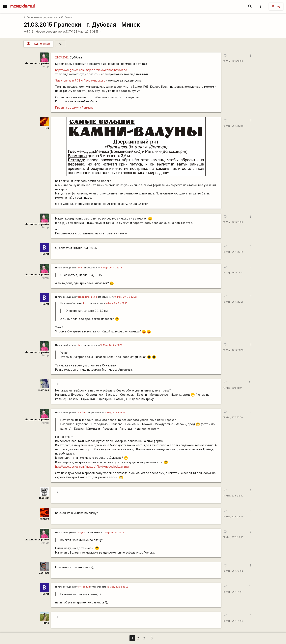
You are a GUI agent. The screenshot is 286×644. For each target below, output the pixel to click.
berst (81, 268)
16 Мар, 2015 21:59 (233, 222)
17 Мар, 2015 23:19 (233, 517)
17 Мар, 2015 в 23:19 (113, 533)
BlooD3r (44, 498)
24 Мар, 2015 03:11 (87, 32)
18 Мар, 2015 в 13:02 (118, 587)
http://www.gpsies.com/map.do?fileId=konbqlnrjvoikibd (91, 70)
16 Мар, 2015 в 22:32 (126, 297)
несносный (84, 587)
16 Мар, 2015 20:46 (233, 126)
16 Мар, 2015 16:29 (233, 61)
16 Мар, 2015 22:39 (233, 350)
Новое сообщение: (49, 32)
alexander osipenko (37, 63)
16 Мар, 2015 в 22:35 (111, 345)
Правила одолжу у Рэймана (74, 107)
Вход (276, 6)
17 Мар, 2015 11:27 (233, 388)
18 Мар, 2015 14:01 (233, 592)
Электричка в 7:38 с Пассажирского (80, 80)
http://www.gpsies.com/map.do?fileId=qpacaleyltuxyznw (92, 467)
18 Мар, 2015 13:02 (233, 571)
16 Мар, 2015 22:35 (233, 302)
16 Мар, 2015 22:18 (233, 252)
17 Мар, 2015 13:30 (233, 417)
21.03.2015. (62, 57)
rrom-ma (44, 390)
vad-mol (44, 573)
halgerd (44, 519)
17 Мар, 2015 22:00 (233, 496)
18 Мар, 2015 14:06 (233, 621)
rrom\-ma (83, 413)
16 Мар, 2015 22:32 (233, 272)
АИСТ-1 (68, 32)
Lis (47, 128)
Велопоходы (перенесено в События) (48, 17)
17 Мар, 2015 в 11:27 (115, 413)
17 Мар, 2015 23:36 (233, 537)
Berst (46, 254)
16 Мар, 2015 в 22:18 (111, 268)
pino (46, 623)
